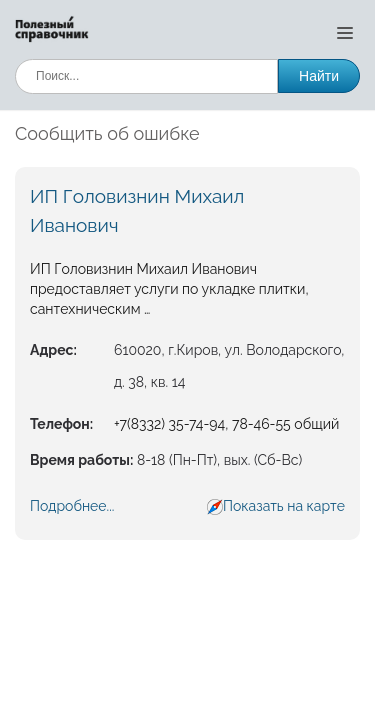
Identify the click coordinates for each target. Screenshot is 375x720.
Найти (319, 76)
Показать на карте (284, 506)
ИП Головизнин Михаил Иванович (137, 210)
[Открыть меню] (345, 32)
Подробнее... (72, 506)
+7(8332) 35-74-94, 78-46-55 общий (226, 424)
